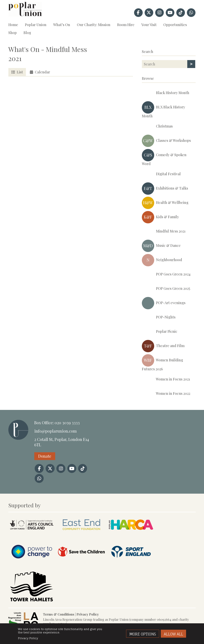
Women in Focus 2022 (166, 394)
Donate (45, 456)
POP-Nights (159, 317)
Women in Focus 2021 (166, 379)
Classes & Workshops (166, 141)
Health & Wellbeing (165, 203)
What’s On (62, 25)
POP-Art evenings (164, 303)
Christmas (157, 126)
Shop (13, 33)
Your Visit (149, 25)
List (17, 72)
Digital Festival (161, 174)
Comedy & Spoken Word (164, 158)
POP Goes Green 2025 (166, 289)
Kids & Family (160, 217)
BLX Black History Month (163, 110)
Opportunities (175, 25)
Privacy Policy (88, 614)
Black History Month (166, 93)
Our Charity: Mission (94, 25)
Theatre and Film (163, 346)
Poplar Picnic (160, 332)
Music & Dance (161, 246)
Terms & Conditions (59, 614)
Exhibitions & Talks (165, 189)
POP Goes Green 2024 (166, 274)
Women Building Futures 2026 (162, 363)
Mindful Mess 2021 (164, 232)
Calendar (40, 72)
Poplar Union (36, 25)
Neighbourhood (162, 260)
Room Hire (126, 25)
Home (13, 25)
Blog (27, 33)
